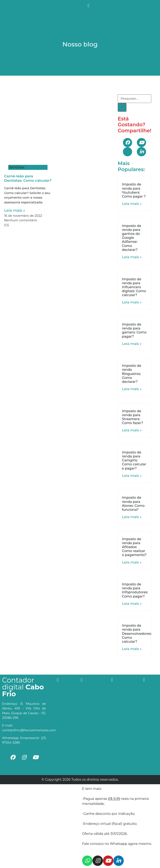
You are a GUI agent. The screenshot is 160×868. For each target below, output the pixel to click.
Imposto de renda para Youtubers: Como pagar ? (134, 190)
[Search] (122, 107)
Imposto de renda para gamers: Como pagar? (134, 330)
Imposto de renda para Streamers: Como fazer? (132, 417)
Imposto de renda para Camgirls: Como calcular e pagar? (134, 460)
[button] (88, 6)
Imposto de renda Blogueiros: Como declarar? (131, 374)
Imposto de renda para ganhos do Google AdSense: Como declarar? (131, 238)
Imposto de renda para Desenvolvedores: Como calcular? (137, 634)
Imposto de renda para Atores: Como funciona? (133, 504)
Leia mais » (15, 210)
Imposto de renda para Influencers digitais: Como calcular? (134, 287)
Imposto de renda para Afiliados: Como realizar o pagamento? (134, 547)
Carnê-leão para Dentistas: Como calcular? (28, 178)
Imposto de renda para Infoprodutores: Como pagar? (135, 590)
